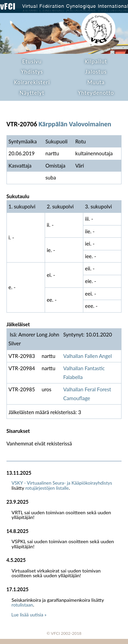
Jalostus (96, 72)
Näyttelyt (32, 93)
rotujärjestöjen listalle (47, 488)
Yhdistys (32, 72)
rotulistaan (22, 605)
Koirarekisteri (32, 82)
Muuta (96, 82)
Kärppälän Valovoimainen (75, 124)
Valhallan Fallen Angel (87, 356)
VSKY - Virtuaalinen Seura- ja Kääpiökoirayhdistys (62, 483)
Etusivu (32, 61)
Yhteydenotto (96, 93)
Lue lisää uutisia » (29, 615)
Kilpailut (96, 61)
